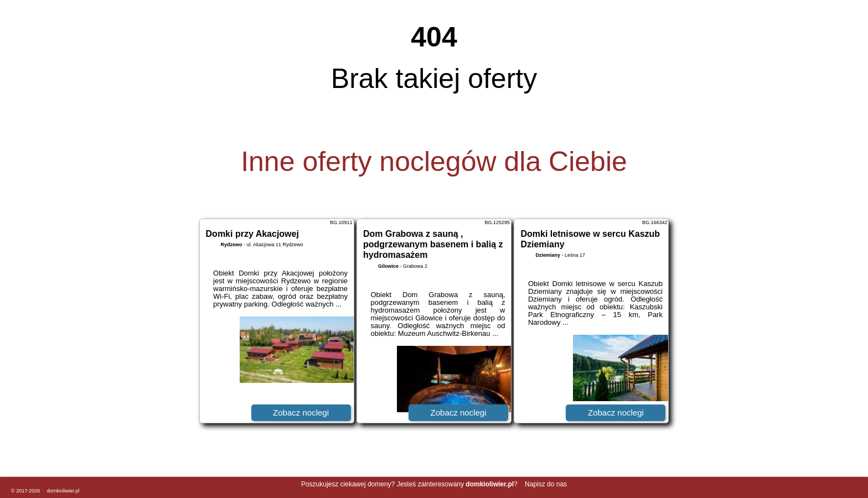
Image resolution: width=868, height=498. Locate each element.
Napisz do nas (546, 484)
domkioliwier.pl (63, 491)
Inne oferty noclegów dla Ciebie (434, 162)
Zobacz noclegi (301, 413)
